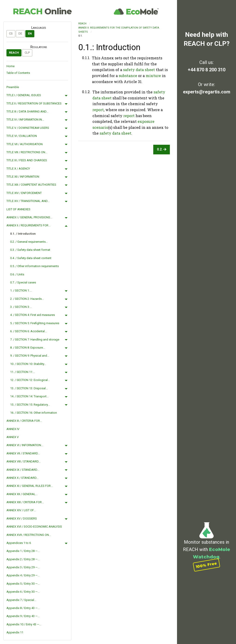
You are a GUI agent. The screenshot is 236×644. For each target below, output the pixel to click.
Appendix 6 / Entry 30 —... (23, 592)
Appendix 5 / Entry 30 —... (23, 584)
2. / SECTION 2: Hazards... (27, 299)
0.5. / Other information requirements (34, 266)
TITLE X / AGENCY (18, 169)
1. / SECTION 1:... (21, 290)
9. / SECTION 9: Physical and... (30, 356)
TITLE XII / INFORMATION (23, 177)
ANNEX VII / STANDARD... (23, 453)
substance (128, 76)
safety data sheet (139, 70)
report (98, 110)
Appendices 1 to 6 (19, 543)
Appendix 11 (15, 632)
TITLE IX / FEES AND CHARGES (27, 160)
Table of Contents (18, 73)
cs (11, 33)
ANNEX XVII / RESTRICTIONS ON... (29, 535)
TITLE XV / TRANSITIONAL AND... (28, 201)
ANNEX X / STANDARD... (22, 478)
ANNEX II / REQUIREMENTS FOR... (28, 225)
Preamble (13, 87)
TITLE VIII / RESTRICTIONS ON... (27, 152)
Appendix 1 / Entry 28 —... (23, 551)
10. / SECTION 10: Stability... (28, 364)
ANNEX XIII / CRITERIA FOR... (25, 502)
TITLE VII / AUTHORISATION (25, 144)
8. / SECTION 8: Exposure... (28, 348)
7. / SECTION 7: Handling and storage (35, 339)
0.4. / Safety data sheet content (31, 258)
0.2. (162, 149)
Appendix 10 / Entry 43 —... (24, 624)
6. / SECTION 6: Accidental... (28, 331)
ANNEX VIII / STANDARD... (24, 461)
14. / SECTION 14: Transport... (29, 396)
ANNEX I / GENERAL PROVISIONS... (29, 217)
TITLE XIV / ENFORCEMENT (24, 193)
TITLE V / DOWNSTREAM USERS (28, 128)
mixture (153, 76)
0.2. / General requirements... (29, 242)
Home (10, 66)
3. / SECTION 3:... (21, 307)
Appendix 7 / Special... (21, 600)
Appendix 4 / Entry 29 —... (23, 575)
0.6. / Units (17, 274)
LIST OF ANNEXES (18, 209)
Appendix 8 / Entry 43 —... (23, 608)
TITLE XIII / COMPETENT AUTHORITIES (31, 185)
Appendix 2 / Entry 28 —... (23, 559)
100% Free (206, 565)
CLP (27, 53)
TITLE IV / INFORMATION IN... (25, 120)
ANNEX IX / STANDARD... (23, 470)
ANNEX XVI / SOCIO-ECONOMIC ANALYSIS (34, 527)
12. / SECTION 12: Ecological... (30, 380)
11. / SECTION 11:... (23, 372)
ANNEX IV (13, 429)
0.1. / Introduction (23, 234)
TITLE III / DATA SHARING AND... (27, 111)
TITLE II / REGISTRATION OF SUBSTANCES (34, 103)
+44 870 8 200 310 (207, 70)
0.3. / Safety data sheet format (30, 250)
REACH (42, 11)
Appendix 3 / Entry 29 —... (23, 567)
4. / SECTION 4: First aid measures (32, 315)
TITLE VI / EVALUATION (22, 136)
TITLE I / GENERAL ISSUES (24, 95)
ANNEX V (13, 437)
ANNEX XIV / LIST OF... (21, 510)
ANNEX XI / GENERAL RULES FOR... (30, 486)
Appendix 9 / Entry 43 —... (23, 616)
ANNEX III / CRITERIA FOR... (24, 421)
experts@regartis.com (207, 92)
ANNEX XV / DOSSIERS (22, 518)
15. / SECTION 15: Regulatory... (30, 405)
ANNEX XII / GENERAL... (22, 494)
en (30, 33)
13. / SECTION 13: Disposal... (29, 388)
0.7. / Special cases (23, 282)
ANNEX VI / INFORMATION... (25, 445)
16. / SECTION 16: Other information (34, 413)
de (20, 33)
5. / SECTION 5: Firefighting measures (35, 323)
